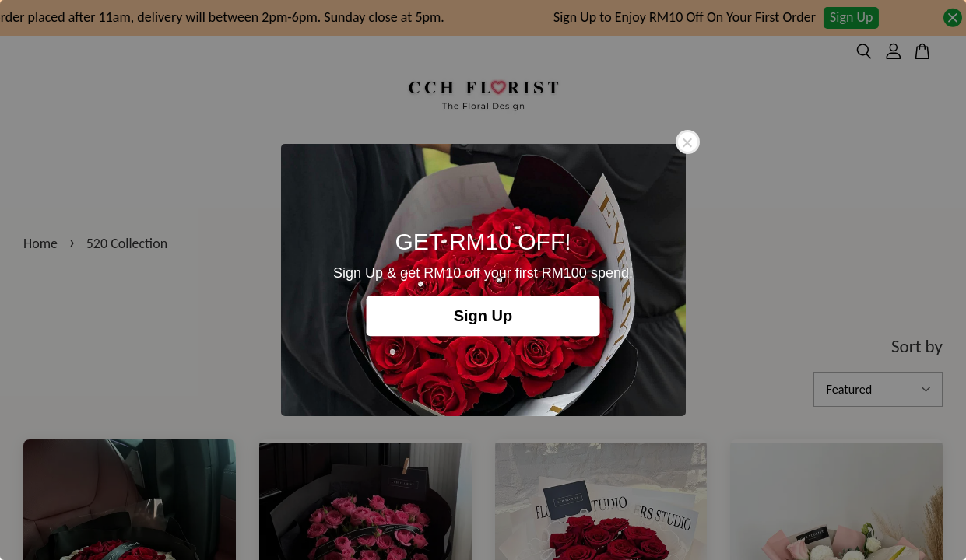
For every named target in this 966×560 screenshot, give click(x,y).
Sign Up (483, 316)
